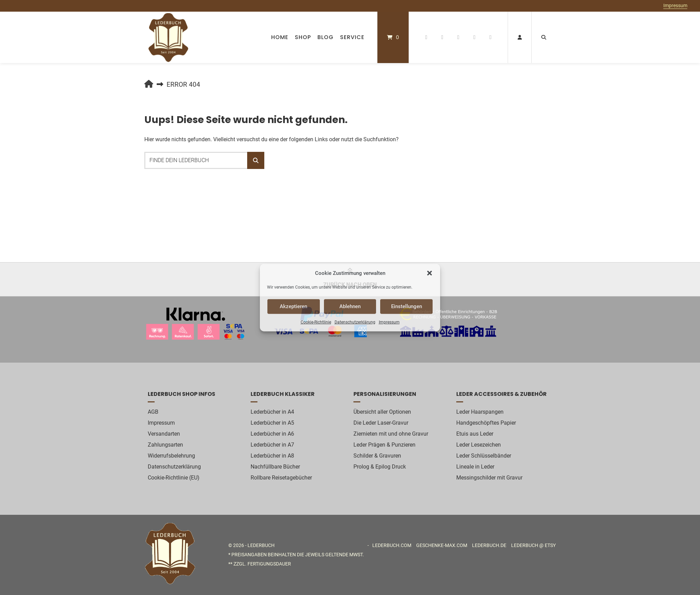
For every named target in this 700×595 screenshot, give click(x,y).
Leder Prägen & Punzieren (384, 445)
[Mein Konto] (520, 37)
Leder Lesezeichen (479, 445)
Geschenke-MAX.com (442, 545)
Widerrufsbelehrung (171, 456)
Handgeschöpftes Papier (486, 423)
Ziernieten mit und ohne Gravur (391, 434)
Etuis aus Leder (475, 434)
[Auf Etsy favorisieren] (474, 37)
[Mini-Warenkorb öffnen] (393, 37)
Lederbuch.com (392, 545)
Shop (303, 37)
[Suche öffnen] (544, 37)
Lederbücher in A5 (272, 423)
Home (280, 37)
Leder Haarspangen (480, 412)
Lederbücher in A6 (272, 434)
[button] (430, 273)
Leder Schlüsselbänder (484, 456)
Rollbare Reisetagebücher (281, 478)
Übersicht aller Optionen (382, 412)
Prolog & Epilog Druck (380, 467)
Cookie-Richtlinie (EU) (174, 478)
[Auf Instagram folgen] (458, 37)
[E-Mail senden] (490, 37)
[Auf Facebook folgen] (426, 37)
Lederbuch (261, 545)
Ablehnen (350, 306)
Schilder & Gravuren (377, 456)
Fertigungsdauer (269, 564)
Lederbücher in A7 (272, 445)
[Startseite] (168, 37)
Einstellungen (407, 306)
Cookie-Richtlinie (316, 322)
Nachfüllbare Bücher (275, 467)
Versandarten (164, 434)
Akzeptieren (293, 306)
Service (352, 37)
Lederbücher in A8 (272, 456)
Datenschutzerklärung (355, 322)
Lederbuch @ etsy (533, 545)
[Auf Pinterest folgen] (442, 37)
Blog (325, 37)
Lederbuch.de (489, 545)
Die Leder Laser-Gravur (381, 423)
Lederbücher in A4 (272, 412)
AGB (153, 412)
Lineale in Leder (475, 467)
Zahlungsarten (165, 445)
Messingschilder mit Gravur (489, 478)
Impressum (389, 322)
